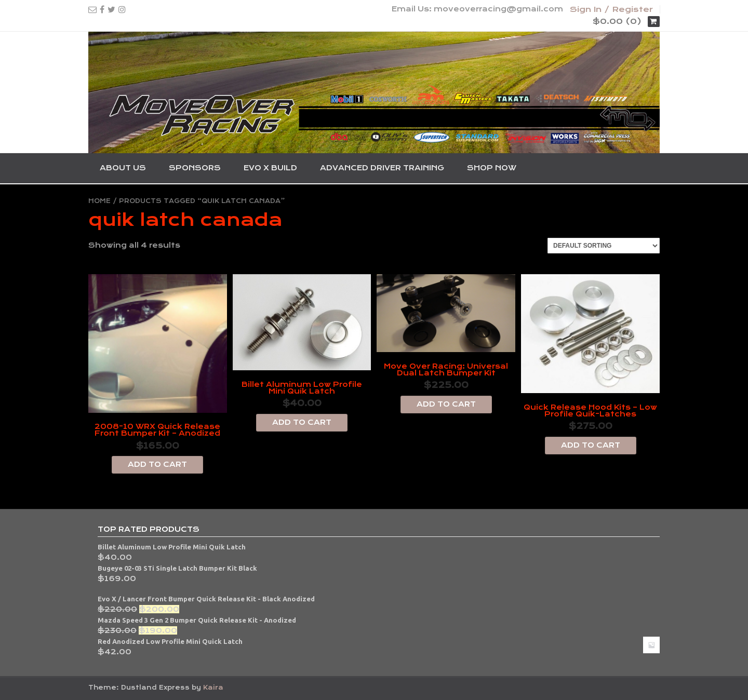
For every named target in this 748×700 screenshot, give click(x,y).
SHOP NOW (492, 168)
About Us (123, 168)
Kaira (213, 688)
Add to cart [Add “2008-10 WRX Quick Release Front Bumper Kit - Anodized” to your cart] (157, 464)
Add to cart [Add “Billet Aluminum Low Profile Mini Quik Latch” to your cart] (302, 422)
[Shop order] (604, 246)
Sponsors (195, 168)
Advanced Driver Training (382, 168)
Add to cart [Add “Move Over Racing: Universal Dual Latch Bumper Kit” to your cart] (446, 404)
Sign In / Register (611, 9)
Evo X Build (270, 168)
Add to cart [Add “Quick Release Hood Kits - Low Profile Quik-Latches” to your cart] (591, 445)
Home (99, 201)
